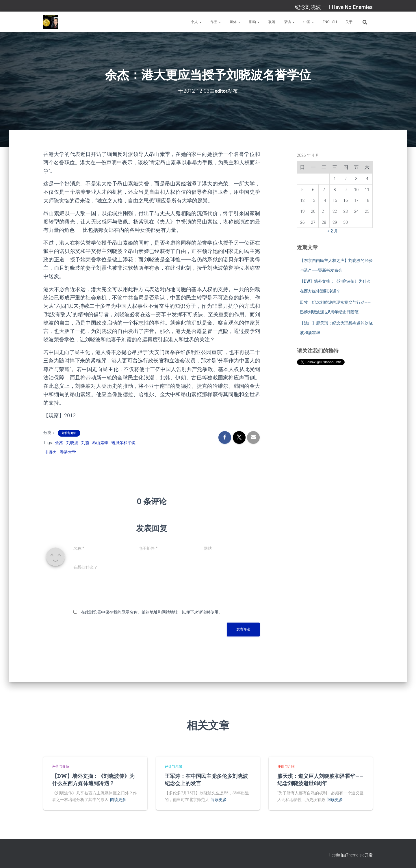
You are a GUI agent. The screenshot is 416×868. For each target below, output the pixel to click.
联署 (272, 22)
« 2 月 (333, 231)
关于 (349, 22)
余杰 (59, 443)
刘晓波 (72, 443)
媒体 (235, 22)
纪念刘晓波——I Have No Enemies (334, 7)
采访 (289, 22)
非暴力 (51, 452)
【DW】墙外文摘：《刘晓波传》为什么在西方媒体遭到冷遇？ (93, 779)
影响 (254, 22)
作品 (216, 22)
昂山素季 (100, 443)
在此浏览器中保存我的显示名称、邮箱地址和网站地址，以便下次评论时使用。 (152, 612)
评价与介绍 (69, 433)
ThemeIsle (355, 855)
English (330, 22)
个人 (196, 22)
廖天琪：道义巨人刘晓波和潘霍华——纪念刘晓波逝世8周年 (320, 779)
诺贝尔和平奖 (123, 443)
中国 (309, 22)
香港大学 (68, 452)
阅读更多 (118, 800)
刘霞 (85, 443)
